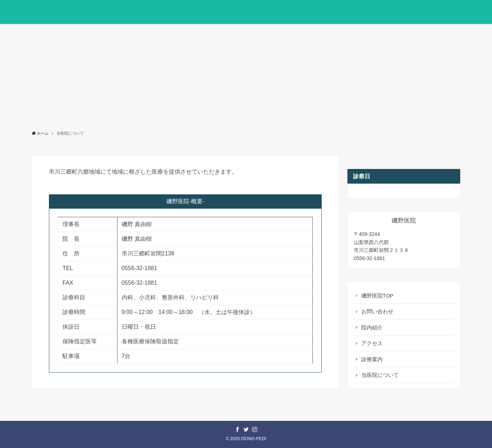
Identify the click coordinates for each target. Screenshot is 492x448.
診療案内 (372, 359)
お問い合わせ (377, 311)
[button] (452, 12)
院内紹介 (372, 327)
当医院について (380, 375)
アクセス (372, 343)
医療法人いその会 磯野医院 (85, 12)
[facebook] (237, 429)
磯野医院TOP (378, 296)
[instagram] (255, 429)
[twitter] (246, 429)
